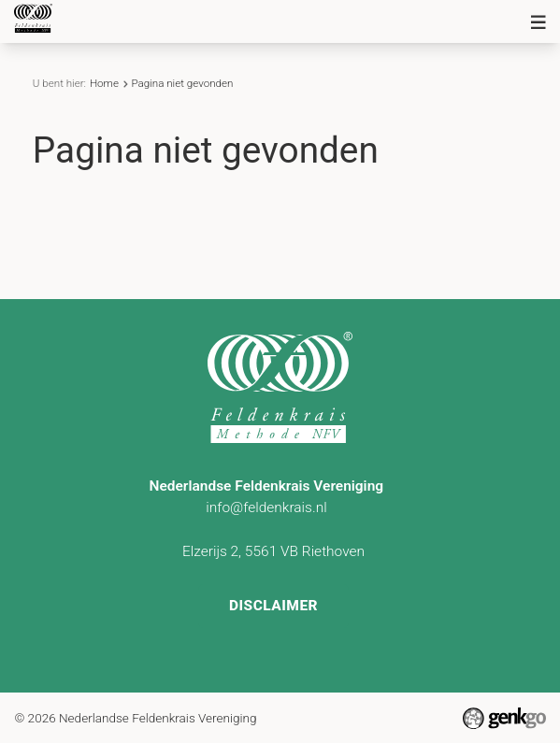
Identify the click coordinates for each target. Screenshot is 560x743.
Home (104, 83)
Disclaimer (273, 604)
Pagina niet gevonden (182, 83)
